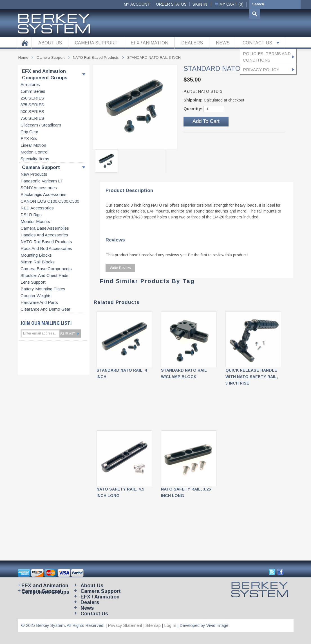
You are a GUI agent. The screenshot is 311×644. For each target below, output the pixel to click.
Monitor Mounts (35, 222)
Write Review (120, 268)
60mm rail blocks (38, 262)
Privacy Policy (261, 70)
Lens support (33, 282)
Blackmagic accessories (43, 195)
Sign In (200, 4)
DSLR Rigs (31, 215)
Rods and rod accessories (46, 248)
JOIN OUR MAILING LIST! (46, 323)
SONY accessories (39, 188)
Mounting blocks (36, 255)
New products (34, 174)
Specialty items (35, 159)
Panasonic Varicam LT (42, 181)
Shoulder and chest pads (44, 275)
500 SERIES (32, 112)
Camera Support (41, 167)
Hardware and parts (39, 302)
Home (23, 57)
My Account (137, 4)
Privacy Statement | (127, 625)
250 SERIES (32, 98)
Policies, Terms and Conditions (267, 57)
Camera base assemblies (45, 228)
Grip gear (29, 132)
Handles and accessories (44, 235)
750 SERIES (32, 118)
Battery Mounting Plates (43, 289)
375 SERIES (32, 105)
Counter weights (36, 296)
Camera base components (46, 269)
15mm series (33, 91)
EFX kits (29, 139)
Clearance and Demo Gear (45, 309)
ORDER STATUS (171, 4)
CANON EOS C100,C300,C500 (50, 201)
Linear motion (33, 145)
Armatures (30, 85)
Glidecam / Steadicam (41, 125)
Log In (170, 625)
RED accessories (37, 208)
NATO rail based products (46, 242)
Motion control (34, 152)
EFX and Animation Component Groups (45, 74)
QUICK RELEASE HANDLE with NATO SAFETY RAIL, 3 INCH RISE (252, 377)
